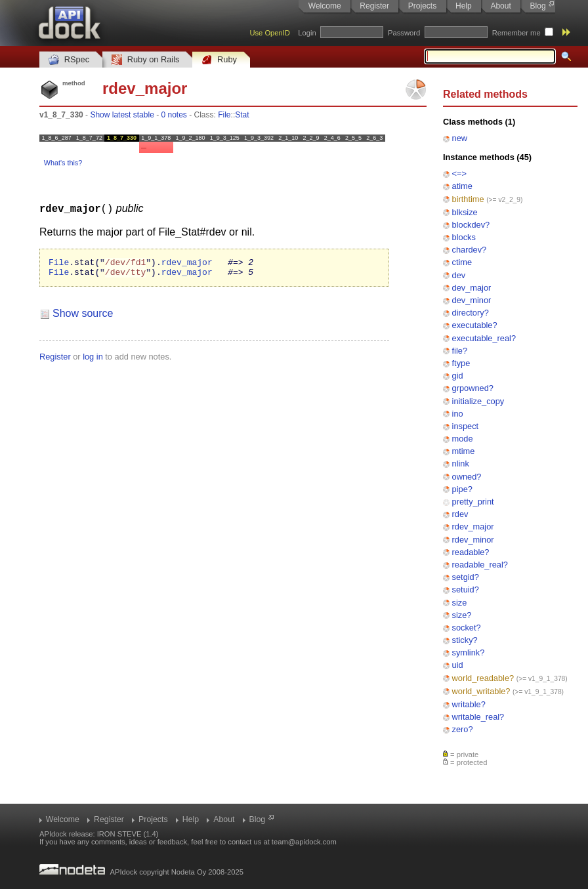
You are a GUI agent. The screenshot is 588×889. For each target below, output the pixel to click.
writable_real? (478, 717)
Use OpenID (270, 33)
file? (460, 351)
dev (459, 275)
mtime (464, 451)
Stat (242, 115)
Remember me (516, 33)
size (460, 603)
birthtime (468, 199)
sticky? (465, 640)
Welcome (325, 6)
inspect (466, 426)
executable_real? (484, 338)
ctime (462, 262)
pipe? (462, 489)
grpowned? (473, 388)
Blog (538, 6)
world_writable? (481, 691)
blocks (464, 237)
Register (374, 6)
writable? (469, 704)
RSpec (69, 60)
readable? (471, 552)
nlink (461, 464)
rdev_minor (473, 540)
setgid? (466, 577)
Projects (422, 6)
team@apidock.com (304, 842)
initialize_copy (478, 401)
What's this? (63, 163)
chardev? (470, 250)
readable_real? (480, 565)
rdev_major (473, 527)
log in (93, 360)
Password (404, 33)
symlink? (469, 652)
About (500, 6)
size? (462, 615)
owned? (467, 477)
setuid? (466, 589)
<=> (459, 174)
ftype (461, 363)
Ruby (219, 60)
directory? (471, 313)
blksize (465, 212)
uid (458, 665)
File (224, 115)
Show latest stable (122, 115)
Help (464, 6)
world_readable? (483, 678)
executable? (475, 325)
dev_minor (472, 300)
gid (458, 376)
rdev (460, 514)
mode (463, 439)
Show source (83, 317)
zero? (463, 729)
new (460, 138)
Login (307, 33)
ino (458, 414)
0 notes (174, 115)
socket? (467, 628)
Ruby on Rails (145, 60)
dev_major (472, 288)
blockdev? (471, 225)
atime (462, 186)
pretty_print (473, 502)
